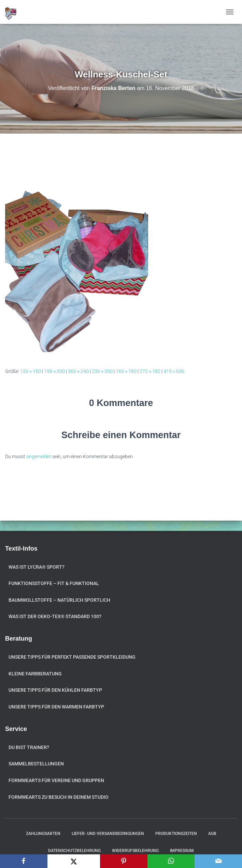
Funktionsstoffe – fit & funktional (54, 583)
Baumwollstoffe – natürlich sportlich (59, 600)
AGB (212, 834)
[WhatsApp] (171, 861)
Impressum (182, 851)
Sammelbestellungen (36, 764)
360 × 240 (78, 371)
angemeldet (39, 457)
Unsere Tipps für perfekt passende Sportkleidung (72, 657)
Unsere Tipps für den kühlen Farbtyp (55, 690)
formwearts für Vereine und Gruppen (56, 780)
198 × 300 (54, 371)
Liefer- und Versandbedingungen (108, 834)
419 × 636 (174, 371)
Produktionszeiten (176, 834)
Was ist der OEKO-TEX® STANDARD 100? (55, 616)
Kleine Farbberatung (35, 674)
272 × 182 (150, 371)
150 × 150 (31, 371)
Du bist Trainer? (29, 747)
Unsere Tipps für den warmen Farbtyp (56, 707)
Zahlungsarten (43, 834)
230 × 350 (102, 371)
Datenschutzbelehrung (74, 851)
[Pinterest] (124, 861)
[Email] (218, 861)
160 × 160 (126, 371)
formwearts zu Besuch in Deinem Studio (59, 797)
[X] (74, 861)
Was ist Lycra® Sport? (37, 567)
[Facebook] (24, 861)
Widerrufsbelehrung (135, 851)
